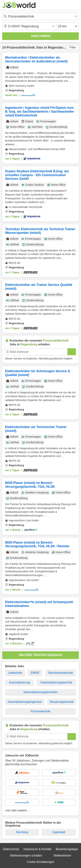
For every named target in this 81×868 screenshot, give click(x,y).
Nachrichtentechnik (61, 673)
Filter (73, 47)
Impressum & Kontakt (37, 849)
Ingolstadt (59, 832)
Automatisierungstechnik (56, 682)
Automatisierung (19, 682)
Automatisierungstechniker (40, 692)
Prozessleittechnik (21, 47)
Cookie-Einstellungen (40, 862)
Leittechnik (15, 673)
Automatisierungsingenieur (25, 702)
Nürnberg (22, 832)
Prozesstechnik (40, 711)
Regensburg (57, 47)
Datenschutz (11, 849)
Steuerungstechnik (62, 702)
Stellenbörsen (62, 855)
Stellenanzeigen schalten (26, 855)
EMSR (35, 673)
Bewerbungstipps (67, 849)
